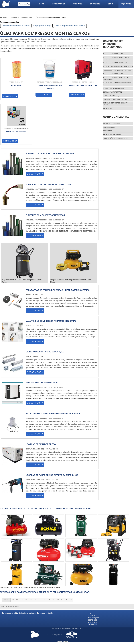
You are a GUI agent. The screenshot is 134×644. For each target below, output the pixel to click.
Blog (110, 4)
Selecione (6, 556)
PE (45, 556)
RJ (13, 556)
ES (22, 556)
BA (49, 556)
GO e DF (60, 556)
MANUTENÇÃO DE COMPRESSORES (116, 138)
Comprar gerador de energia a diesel (116, 104)
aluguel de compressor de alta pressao (116, 58)
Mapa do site (93, 577)
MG (17, 556)
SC (35, 556)
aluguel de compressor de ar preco (118, 67)
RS (40, 556)
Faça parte (126, 4)
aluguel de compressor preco (116, 74)
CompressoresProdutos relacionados (113, 44)
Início (42, 4)
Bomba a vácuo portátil (113, 92)
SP (26, 556)
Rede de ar (107, 109)
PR (31, 556)
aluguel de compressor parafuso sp (117, 84)
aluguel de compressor (113, 54)
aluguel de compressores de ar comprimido (116, 78)
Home (90, 569)
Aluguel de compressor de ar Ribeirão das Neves (70, 26)
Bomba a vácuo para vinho (113, 88)
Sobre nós (95, 4)
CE (54, 556)
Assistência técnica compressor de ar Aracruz (16, 26)
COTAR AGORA (10, 96)
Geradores (108, 131)
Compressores (109, 127)
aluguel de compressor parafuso (117, 70)
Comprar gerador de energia (42, 26)
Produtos (77, 4)
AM (66, 556)
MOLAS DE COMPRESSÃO (112, 124)
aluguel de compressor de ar (115, 63)
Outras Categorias (116, 117)
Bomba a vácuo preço (112, 96)
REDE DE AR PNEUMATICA (112, 135)
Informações (59, 4)
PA (71, 556)
